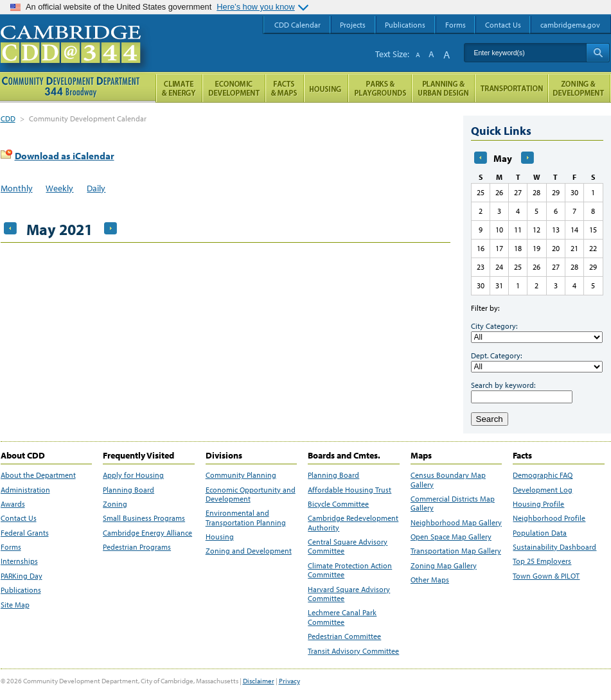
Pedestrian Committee (344, 636)
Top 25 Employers (542, 561)
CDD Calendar (297, 25)
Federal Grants (25, 533)
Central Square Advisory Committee (348, 547)
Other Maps (430, 580)
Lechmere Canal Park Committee (342, 617)
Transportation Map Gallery (456, 551)
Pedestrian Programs (137, 547)
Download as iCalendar (65, 156)
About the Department (38, 475)
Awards (13, 504)
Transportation (511, 88)
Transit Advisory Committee (353, 651)
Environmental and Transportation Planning (246, 518)
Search (490, 419)
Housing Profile (538, 504)
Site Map (15, 605)
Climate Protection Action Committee (350, 570)
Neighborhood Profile (549, 518)
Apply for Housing (133, 475)
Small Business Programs (144, 518)
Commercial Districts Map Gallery (453, 503)
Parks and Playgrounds (380, 88)
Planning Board (128, 490)
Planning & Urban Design (443, 88)
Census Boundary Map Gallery (448, 480)
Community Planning (241, 475)
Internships (19, 561)
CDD (8, 118)
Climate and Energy (179, 88)
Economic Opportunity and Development (251, 494)
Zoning (115, 504)
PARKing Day (22, 576)
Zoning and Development (249, 551)
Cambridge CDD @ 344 (76, 57)
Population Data (540, 533)
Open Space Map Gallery (451, 537)
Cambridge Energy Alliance (147, 533)
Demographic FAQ (543, 475)
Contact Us (19, 518)
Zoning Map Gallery (444, 566)
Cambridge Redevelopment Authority (353, 523)
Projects (353, 25)
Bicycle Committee (338, 504)
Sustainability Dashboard (554, 547)
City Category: (494, 326)
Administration (25, 490)
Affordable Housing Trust (350, 490)
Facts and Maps (285, 88)
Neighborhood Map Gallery (456, 523)
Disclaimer (259, 681)
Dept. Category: (496, 355)
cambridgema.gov (570, 25)
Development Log (543, 490)
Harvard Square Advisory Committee (349, 594)
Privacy (289, 681)
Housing (220, 537)
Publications (21, 590)
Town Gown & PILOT (546, 576)
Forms (11, 547)
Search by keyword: (503, 385)
